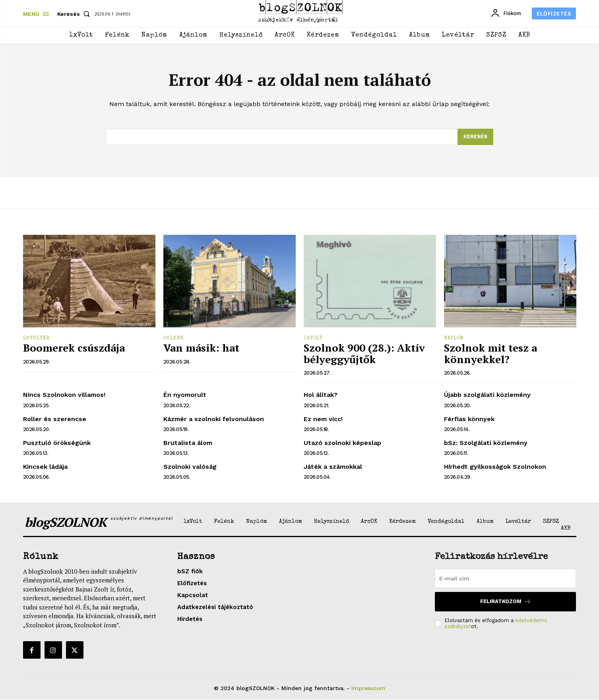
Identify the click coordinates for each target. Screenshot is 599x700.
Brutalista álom (188, 443)
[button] (75, 14)
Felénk (174, 339)
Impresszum (368, 688)
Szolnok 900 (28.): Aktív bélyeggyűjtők (364, 354)
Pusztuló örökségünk (57, 443)
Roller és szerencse (55, 419)
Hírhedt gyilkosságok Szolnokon (495, 467)
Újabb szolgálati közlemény (487, 395)
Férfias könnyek (469, 419)
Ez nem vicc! (323, 419)
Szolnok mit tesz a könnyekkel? (490, 354)
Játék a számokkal (333, 467)
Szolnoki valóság (190, 467)
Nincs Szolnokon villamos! (64, 395)
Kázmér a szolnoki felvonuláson (214, 419)
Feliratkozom (506, 602)
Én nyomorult (185, 395)
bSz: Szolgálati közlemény (486, 443)
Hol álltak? (321, 395)
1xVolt (313, 339)
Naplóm (454, 339)
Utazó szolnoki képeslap (342, 443)
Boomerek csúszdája (74, 348)
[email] (505, 578)
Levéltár (36, 339)
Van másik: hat (201, 348)
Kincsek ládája (45, 467)
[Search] (475, 137)
